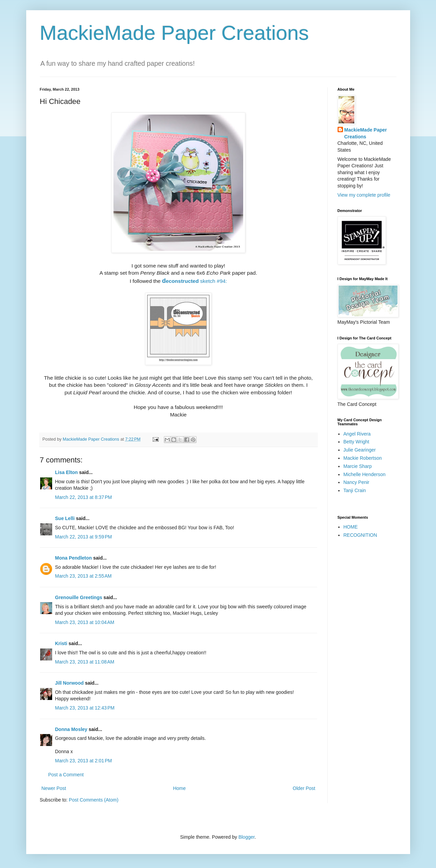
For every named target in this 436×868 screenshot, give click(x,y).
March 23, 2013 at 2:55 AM (83, 576)
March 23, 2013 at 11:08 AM (85, 662)
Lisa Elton (67, 472)
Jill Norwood (69, 683)
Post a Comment (66, 775)
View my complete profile (364, 195)
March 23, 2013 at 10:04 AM (85, 622)
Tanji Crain (355, 490)
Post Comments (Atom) (94, 800)
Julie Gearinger (360, 450)
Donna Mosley (71, 729)
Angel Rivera (357, 434)
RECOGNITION (360, 535)
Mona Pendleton (74, 558)
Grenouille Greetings (79, 597)
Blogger (246, 837)
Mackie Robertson (363, 458)
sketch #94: (195, 281)
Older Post (304, 788)
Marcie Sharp (357, 466)
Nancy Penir (356, 482)
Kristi (62, 643)
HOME (351, 527)
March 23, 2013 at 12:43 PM (85, 708)
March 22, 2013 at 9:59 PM (84, 537)
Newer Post (54, 788)
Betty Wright (356, 442)
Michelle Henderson (364, 474)
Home (179, 788)
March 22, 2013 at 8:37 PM (84, 497)
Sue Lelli (66, 518)
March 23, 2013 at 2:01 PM (84, 761)
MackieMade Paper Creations (174, 33)
